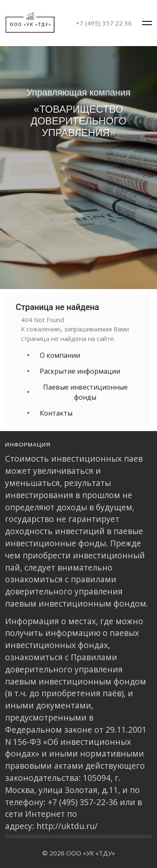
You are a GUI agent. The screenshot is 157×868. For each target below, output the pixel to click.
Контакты (56, 413)
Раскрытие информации (80, 371)
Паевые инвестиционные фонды (85, 392)
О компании (60, 355)
